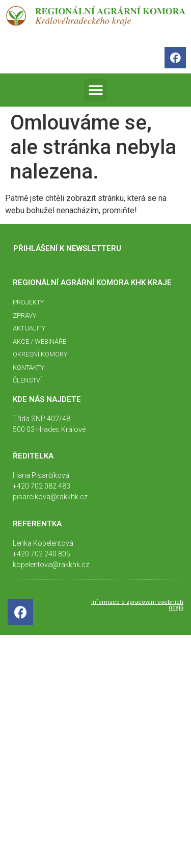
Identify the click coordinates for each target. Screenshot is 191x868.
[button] (95, 90)
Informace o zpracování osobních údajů (137, 605)
